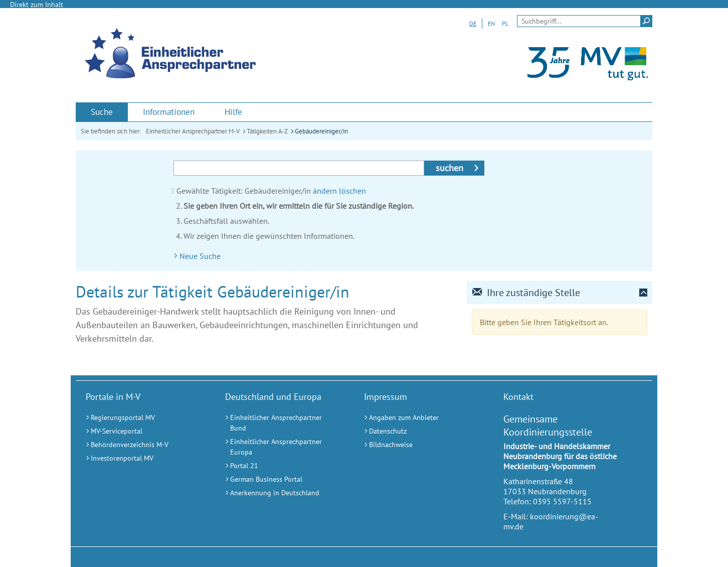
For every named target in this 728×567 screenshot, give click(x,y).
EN (491, 23)
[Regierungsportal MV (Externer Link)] (143, 418)
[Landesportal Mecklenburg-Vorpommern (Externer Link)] (585, 85)
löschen (352, 191)
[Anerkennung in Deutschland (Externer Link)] (282, 493)
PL (505, 23)
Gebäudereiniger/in (321, 131)
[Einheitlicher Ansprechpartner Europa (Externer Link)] (282, 447)
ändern (325, 191)
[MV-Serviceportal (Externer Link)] (143, 431)
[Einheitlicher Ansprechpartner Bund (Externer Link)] (282, 423)
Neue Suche (200, 256)
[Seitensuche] (585, 21)
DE (473, 23)
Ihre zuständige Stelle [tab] (526, 293)
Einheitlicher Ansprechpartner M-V (193, 131)
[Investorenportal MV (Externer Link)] (143, 458)
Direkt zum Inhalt (37, 5)
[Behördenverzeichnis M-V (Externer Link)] (143, 445)
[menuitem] (102, 112)
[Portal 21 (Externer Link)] (282, 466)
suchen (449, 168)
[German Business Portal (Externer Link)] (282, 479)
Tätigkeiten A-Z (267, 131)
